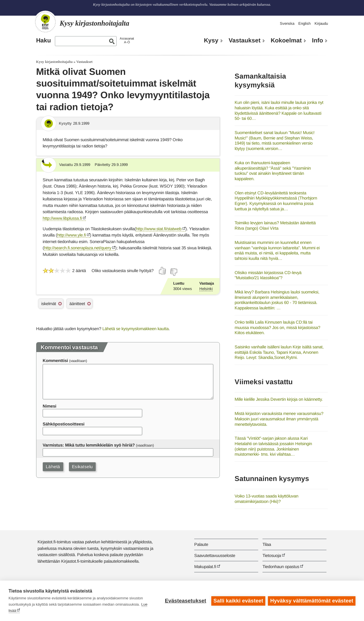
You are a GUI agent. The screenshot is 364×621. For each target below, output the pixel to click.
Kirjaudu (321, 23)
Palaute (201, 544)
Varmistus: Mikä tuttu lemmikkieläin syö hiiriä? (89, 445)
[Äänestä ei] (173, 272)
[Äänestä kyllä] (163, 271)
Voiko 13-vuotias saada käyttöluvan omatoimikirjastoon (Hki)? (266, 499)
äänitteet (77, 304)
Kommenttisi (55, 360)
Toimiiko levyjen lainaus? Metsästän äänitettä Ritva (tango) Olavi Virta (275, 225)
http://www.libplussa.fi (62, 218)
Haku (44, 40)
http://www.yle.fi (72, 235)
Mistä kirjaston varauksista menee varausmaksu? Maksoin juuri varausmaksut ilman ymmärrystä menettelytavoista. (279, 419)
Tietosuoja (272, 555)
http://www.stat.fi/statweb (159, 229)
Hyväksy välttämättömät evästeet (312, 601)
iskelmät (49, 304)
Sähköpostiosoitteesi (64, 424)
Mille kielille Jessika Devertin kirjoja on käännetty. (279, 399)
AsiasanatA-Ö (127, 40)
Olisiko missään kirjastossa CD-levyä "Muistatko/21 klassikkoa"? (268, 275)
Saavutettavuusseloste (215, 555)
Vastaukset (245, 40)
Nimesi (49, 406)
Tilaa (267, 544)
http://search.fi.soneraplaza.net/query (78, 248)
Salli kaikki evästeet (238, 601)
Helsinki (206, 289)
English (304, 23)
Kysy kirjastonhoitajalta (54, 62)
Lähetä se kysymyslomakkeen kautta (136, 329)
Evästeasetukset (185, 601)
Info (318, 40)
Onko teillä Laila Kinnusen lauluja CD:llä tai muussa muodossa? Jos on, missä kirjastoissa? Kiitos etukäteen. (277, 327)
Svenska (287, 23)
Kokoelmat (286, 40)
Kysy (211, 40)
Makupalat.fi (205, 566)
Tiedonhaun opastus (281, 566)
